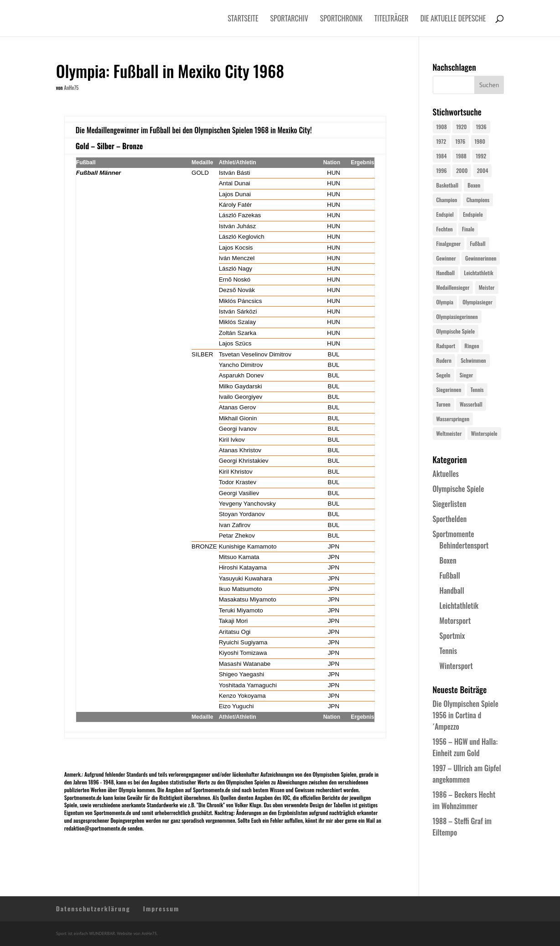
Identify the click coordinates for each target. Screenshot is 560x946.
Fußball (450, 575)
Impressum (161, 908)
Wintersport (456, 666)
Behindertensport (464, 545)
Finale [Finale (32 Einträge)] (468, 229)
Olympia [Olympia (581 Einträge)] (445, 302)
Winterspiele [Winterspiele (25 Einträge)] (484, 433)
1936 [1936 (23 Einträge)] (481, 127)
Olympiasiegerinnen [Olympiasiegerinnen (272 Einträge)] (457, 316)
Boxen (448, 560)
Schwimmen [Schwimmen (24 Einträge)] (473, 360)
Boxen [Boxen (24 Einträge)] (474, 185)
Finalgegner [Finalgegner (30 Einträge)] (449, 243)
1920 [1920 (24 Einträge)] (461, 127)
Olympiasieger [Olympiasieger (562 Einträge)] (477, 302)
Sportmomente (454, 534)
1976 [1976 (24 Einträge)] (460, 141)
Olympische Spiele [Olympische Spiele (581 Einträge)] (456, 331)
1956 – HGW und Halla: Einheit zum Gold (465, 747)
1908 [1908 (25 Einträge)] (442, 127)
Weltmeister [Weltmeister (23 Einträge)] (449, 433)
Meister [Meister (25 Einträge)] (487, 287)
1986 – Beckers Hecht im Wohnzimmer (464, 800)
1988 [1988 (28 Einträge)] (461, 156)
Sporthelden (450, 519)
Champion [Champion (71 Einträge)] (447, 200)
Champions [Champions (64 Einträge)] (478, 200)
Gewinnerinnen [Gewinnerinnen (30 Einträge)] (481, 258)
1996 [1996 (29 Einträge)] (442, 170)
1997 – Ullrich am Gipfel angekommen (467, 774)
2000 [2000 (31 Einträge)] (462, 170)
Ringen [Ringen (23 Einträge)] (472, 346)
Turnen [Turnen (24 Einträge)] (443, 404)
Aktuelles (446, 474)
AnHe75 (71, 88)
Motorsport (455, 621)
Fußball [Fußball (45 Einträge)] (478, 243)
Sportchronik (341, 19)
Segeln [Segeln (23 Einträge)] (443, 375)
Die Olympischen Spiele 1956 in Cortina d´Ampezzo (466, 715)
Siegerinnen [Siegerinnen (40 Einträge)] (449, 389)
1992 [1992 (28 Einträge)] (481, 156)
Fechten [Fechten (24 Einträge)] (445, 229)
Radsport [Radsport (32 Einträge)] (446, 346)
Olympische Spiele (459, 489)
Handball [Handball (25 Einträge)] (446, 273)
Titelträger (391, 19)
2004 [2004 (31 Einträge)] (483, 170)
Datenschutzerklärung (93, 908)
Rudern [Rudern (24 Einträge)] (444, 360)
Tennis (449, 651)
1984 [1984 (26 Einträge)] (442, 156)
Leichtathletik (459, 606)
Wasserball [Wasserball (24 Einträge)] (471, 404)
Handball (452, 591)
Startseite (243, 19)
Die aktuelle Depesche (453, 19)
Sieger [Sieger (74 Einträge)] (466, 375)
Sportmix (452, 636)
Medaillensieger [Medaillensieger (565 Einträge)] (453, 287)
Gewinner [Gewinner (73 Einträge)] (446, 258)
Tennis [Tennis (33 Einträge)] (477, 389)
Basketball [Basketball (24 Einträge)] (448, 185)
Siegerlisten (450, 504)
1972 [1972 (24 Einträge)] (441, 141)
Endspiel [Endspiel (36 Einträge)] (445, 214)
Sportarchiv (289, 19)
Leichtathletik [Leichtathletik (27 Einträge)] (478, 273)
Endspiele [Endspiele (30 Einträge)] (473, 214)
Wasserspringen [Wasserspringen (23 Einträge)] (453, 419)
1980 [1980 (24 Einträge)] (480, 141)
